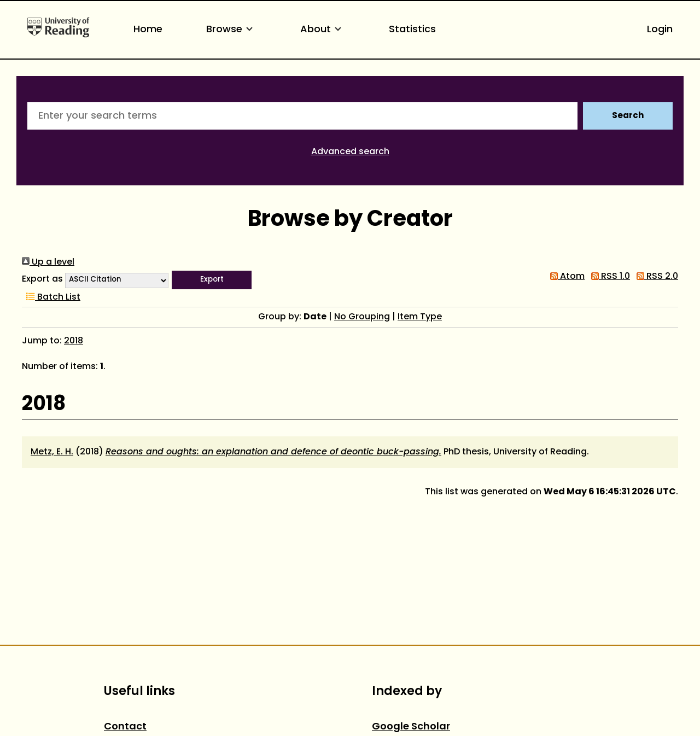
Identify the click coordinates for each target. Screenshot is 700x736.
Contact (125, 727)
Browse (231, 30)
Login (660, 30)
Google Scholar (411, 727)
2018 (74, 341)
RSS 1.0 (608, 277)
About (323, 30)
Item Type (420, 317)
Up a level (48, 262)
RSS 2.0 (655, 277)
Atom (565, 277)
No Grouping (362, 317)
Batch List (51, 297)
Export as (42, 279)
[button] (212, 280)
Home (148, 30)
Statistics (412, 30)
